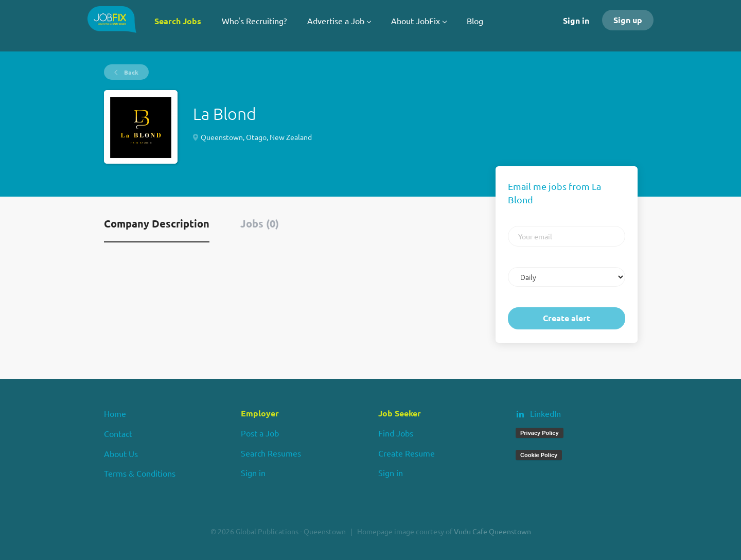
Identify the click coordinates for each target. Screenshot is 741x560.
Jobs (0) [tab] (260, 223)
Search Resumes (271, 453)
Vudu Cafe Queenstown (492, 531)
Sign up (628, 20)
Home (115, 413)
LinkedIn (545, 413)
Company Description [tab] (157, 223)
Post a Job (260, 433)
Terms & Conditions (140, 473)
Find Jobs (396, 433)
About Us (121, 453)
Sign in (576, 20)
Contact (118, 433)
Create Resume (407, 453)
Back (130, 72)
